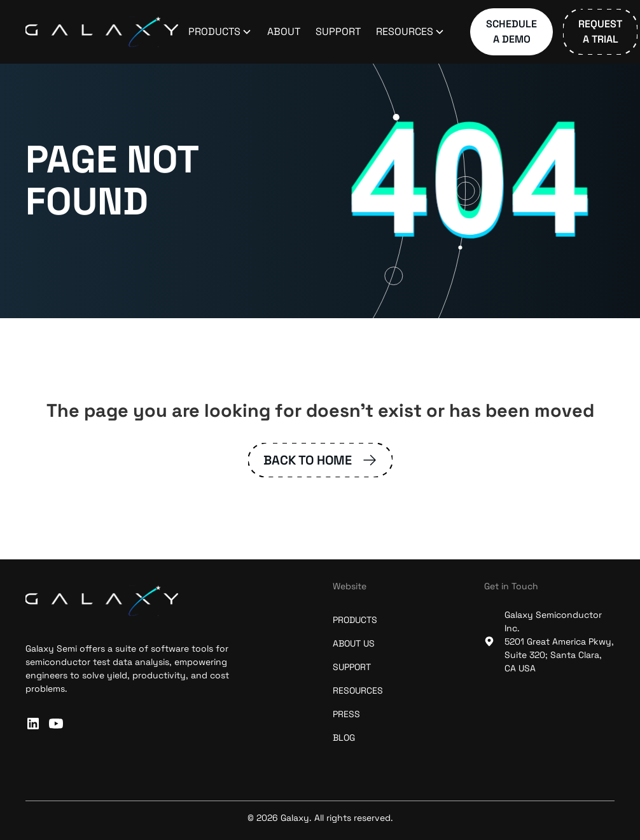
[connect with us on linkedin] (33, 724)
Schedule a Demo (511, 31)
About (284, 31)
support (352, 667)
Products (355, 620)
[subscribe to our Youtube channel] (56, 724)
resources (358, 690)
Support (338, 31)
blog (344, 738)
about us (354, 643)
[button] (220, 32)
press (346, 714)
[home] (102, 32)
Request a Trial (600, 31)
